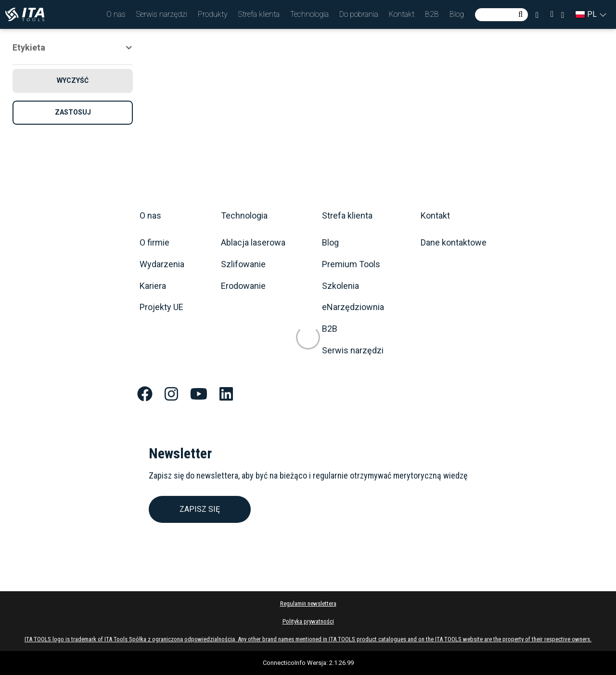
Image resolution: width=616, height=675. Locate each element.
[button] (116, 14)
